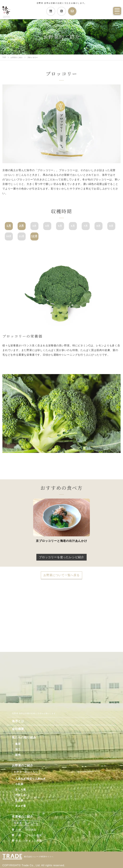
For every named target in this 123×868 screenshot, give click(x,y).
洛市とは (18, 721)
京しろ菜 (21, 790)
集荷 (18, 744)
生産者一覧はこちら (26, 823)
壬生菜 (19, 800)
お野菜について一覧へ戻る (61, 575)
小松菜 (19, 784)
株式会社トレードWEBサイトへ (39, 857)
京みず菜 (21, 806)
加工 (18, 749)
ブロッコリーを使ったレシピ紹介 (61, 557)
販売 (18, 755)
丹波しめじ (22, 795)
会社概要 (18, 729)
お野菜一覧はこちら (26, 772)
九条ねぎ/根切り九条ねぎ (30, 779)
